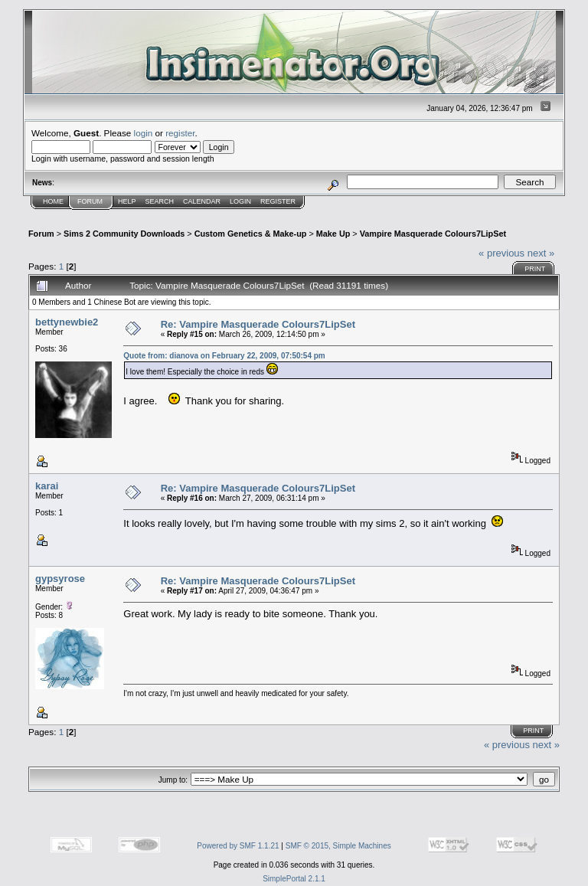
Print (535, 269)
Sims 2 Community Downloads (124, 234)
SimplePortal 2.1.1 (294, 879)
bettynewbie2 (67, 322)
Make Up (333, 234)
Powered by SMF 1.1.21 (238, 846)
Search (160, 201)
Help (127, 201)
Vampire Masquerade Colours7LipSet (433, 234)
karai (47, 486)
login (144, 133)
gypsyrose (60, 579)
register (180, 133)
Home (53, 201)
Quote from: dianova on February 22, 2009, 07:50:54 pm (224, 356)
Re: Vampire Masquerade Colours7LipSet (258, 324)
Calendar (202, 201)
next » (541, 253)
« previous (501, 253)
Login (240, 201)
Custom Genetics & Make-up (251, 234)
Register (278, 201)
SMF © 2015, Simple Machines (338, 846)
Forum (90, 201)
